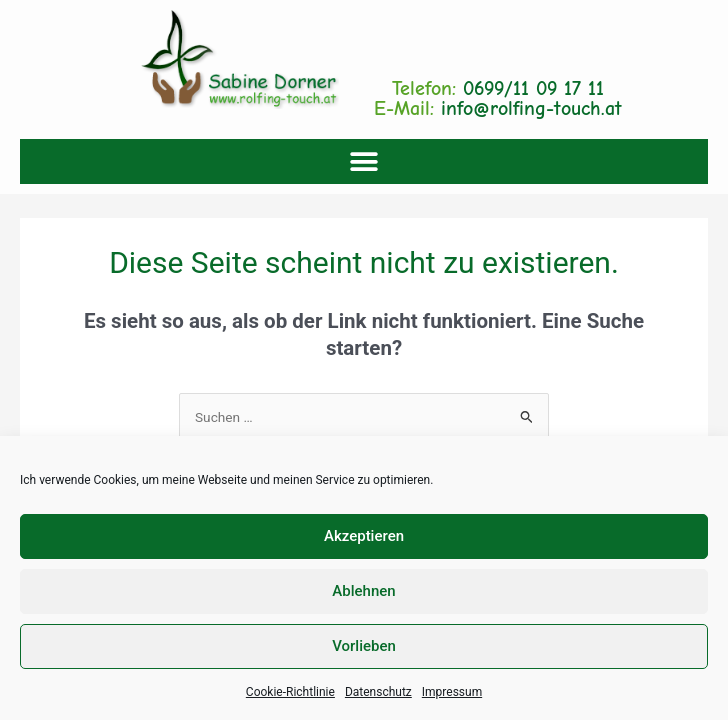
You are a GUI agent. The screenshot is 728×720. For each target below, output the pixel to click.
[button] (364, 161)
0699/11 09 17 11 (533, 88)
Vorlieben (364, 646)
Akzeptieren (364, 536)
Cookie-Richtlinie (290, 692)
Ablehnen (363, 591)
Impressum (452, 692)
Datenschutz (378, 692)
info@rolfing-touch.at (531, 108)
